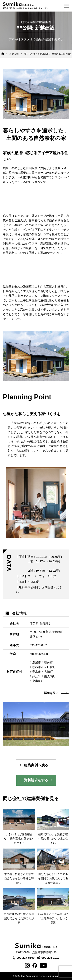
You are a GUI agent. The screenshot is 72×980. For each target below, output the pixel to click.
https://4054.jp (39, 654)
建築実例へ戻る (36, 765)
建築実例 (14, 54)
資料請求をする (36, 780)
